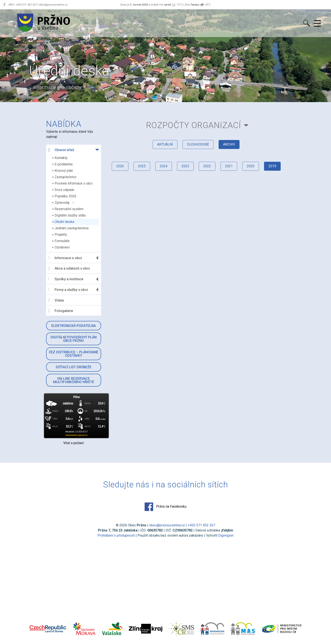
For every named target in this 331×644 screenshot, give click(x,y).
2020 (251, 166)
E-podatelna (64, 164)
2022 (207, 166)
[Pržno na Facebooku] (4, 5)
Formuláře (62, 241)
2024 (164, 166)
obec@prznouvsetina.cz (167, 525)
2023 (185, 166)
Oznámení (62, 247)
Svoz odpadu (64, 190)
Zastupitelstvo (65, 177)
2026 (120, 166)
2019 (272, 166)
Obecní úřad (61, 150)
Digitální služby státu (70, 215)
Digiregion (226, 535)
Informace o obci (65, 258)
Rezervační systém (69, 209)
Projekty (61, 235)
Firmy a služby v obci (68, 290)
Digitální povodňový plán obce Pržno (74, 339)
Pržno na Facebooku (165, 507)
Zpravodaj (64, 203)
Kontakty (61, 158)
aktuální (165, 144)
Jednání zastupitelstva (72, 228)
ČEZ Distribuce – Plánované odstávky (74, 354)
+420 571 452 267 (201, 525)
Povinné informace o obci (74, 183)
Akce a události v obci (69, 269)
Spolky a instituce (66, 279)
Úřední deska (64, 222)
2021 (229, 166)
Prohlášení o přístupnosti (116, 535)
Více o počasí (73, 443)
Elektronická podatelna (74, 326)
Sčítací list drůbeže (74, 367)
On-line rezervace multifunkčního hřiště (74, 380)
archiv (229, 144)
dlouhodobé (198, 144)
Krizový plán (64, 171)
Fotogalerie (61, 311)
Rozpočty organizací (194, 125)
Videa (56, 300)
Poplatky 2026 (65, 196)
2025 (142, 166)
